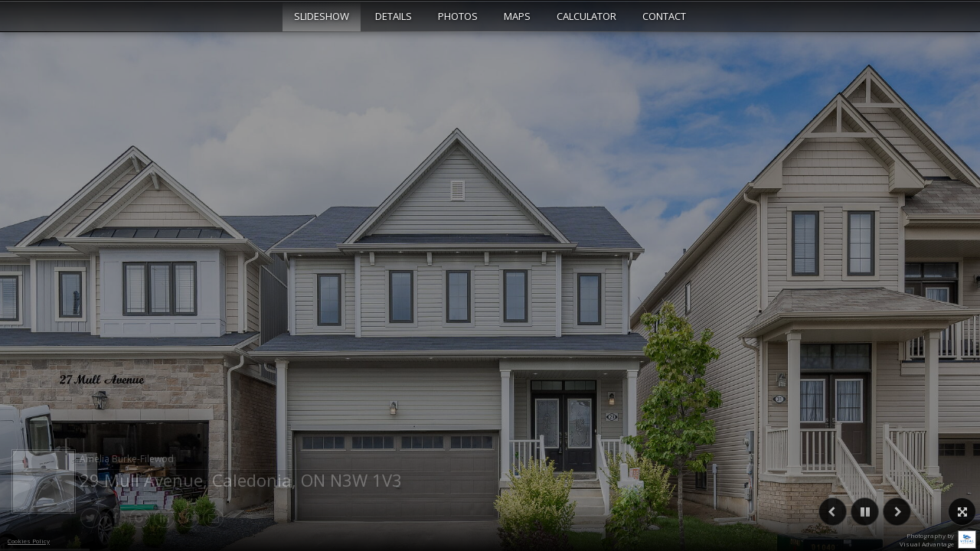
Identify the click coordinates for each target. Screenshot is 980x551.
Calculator (586, 16)
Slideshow (322, 16)
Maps (517, 16)
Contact (664, 16)
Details (394, 16)
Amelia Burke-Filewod (127, 459)
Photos (458, 16)
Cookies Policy (29, 541)
